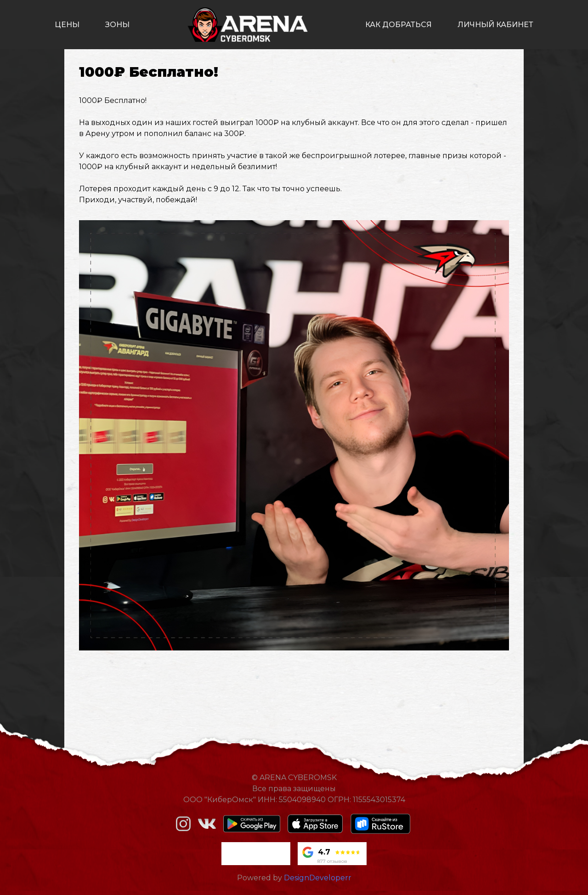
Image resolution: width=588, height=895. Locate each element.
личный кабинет (495, 25)
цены (67, 25)
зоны (117, 25)
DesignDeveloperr (318, 878)
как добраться (399, 25)
